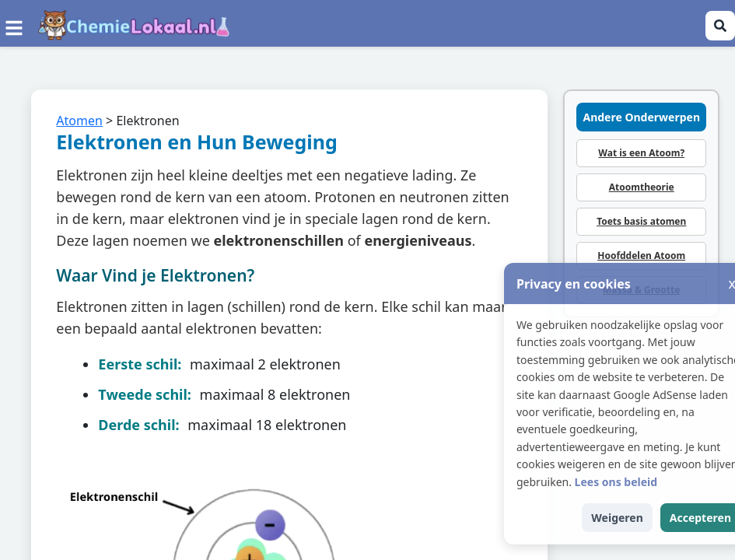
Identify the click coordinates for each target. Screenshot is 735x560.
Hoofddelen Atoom (641, 255)
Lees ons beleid (648, 482)
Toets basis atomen (641, 221)
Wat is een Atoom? (641, 153)
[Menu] (14, 26)
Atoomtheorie (642, 187)
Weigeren (649, 518)
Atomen (79, 121)
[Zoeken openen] (720, 26)
